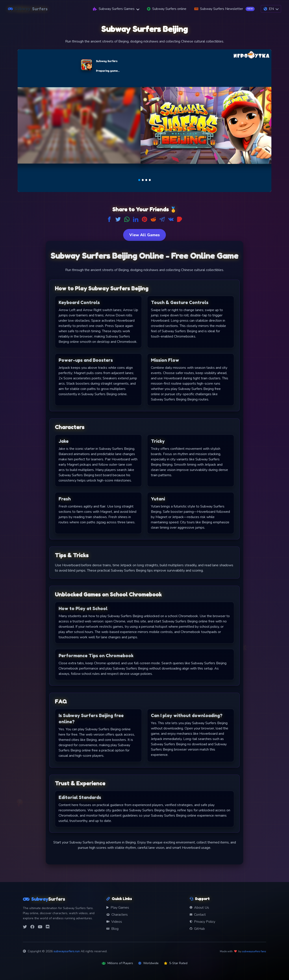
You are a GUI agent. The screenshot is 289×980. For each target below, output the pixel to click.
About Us (199, 908)
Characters (117, 915)
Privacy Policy (202, 922)
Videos (114, 922)
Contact (198, 915)
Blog (112, 929)
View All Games (144, 235)
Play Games (118, 908)
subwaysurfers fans (254, 951)
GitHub (197, 929)
